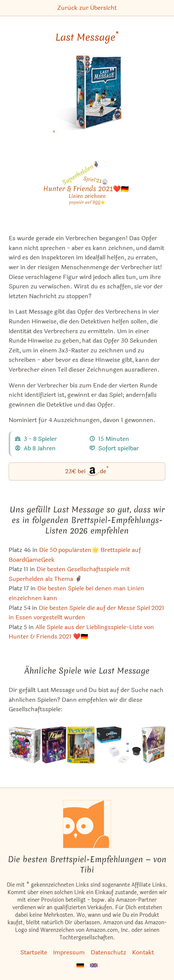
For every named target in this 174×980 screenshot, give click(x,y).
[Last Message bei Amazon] (87, 98)
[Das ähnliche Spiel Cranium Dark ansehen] (118, 745)
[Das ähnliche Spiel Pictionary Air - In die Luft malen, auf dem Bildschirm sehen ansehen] (81, 745)
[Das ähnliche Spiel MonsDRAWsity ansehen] (25, 745)
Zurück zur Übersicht (87, 8)
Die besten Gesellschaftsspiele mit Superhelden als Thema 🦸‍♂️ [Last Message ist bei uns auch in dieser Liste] (69, 574)
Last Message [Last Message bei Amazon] (87, 37)
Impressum (69, 952)
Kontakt (143, 952)
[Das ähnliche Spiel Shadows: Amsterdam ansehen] (153, 745)
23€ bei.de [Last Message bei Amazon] (87, 471)
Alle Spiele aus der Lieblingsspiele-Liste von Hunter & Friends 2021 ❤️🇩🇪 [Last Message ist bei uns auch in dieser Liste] (81, 632)
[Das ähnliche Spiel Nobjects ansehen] (54, 745)
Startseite (34, 952)
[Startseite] (87, 824)
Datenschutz (108, 952)
